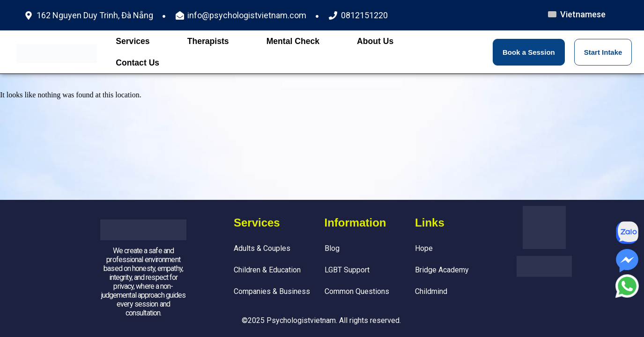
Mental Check (293, 41)
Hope (424, 248)
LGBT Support (347, 270)
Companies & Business (272, 291)
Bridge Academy (442, 270)
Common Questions (357, 291)
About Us (375, 41)
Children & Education (267, 270)
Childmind (431, 291)
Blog (332, 248)
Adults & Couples (262, 248)
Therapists (208, 41)
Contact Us (137, 63)
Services (133, 41)
